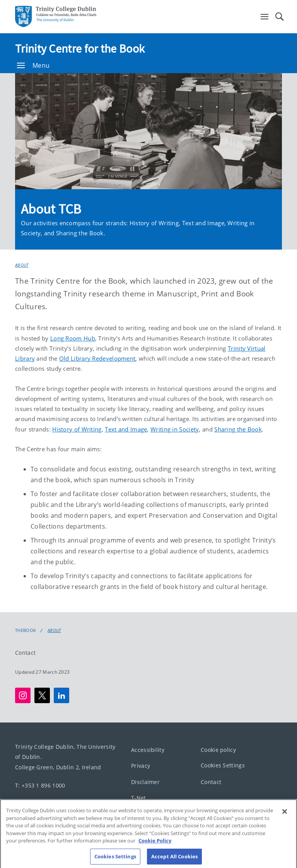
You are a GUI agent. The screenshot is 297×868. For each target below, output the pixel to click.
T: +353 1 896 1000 (40, 785)
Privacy (141, 766)
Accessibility (148, 750)
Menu (33, 65)
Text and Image (126, 429)
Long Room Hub (73, 338)
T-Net (139, 798)
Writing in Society (175, 429)
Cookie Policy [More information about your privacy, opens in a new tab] (155, 846)
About (22, 265)
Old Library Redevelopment (97, 358)
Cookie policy (218, 750)
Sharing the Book (238, 429)
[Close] (285, 817)
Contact (25, 653)
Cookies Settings (223, 765)
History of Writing (77, 429)
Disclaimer (145, 782)
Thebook (26, 630)
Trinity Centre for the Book (80, 48)
